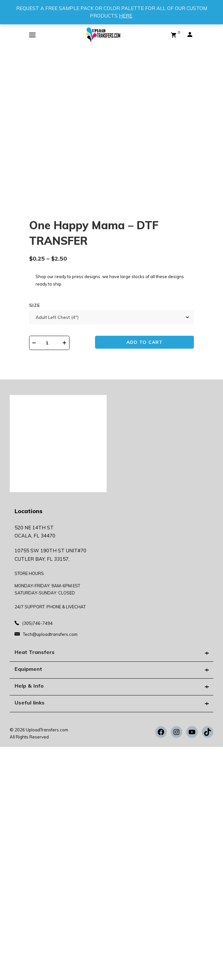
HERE (126, 16)
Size (35, 305)
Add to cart (144, 342)
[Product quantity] (49, 343)
